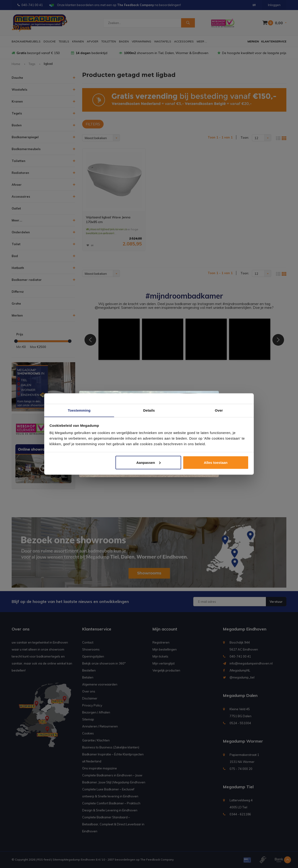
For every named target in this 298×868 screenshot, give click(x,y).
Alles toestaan (216, 463)
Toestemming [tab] (79, 410)
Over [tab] (219, 410)
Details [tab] (149, 410)
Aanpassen (149, 463)
